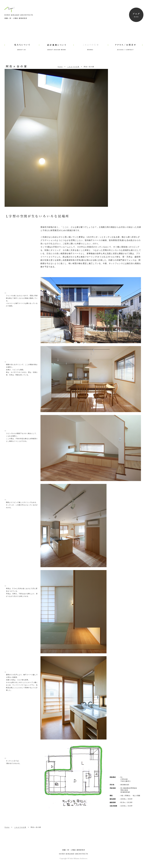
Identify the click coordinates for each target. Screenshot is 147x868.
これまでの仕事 (73, 67)
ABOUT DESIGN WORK (56, 43)
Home (60, 67)
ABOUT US (22, 43)
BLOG (136, 15)
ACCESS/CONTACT (125, 43)
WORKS (91, 43)
